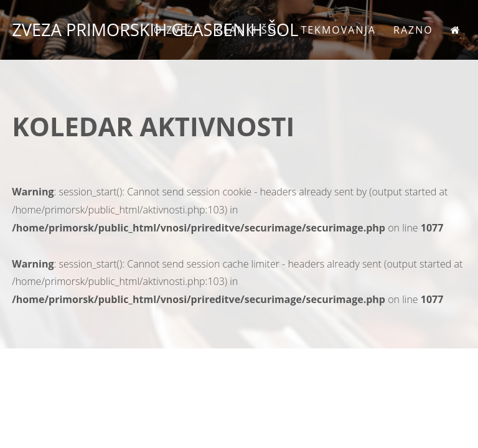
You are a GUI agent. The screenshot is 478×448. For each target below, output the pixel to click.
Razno (413, 30)
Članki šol (250, 30)
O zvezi (176, 30)
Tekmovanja (338, 30)
